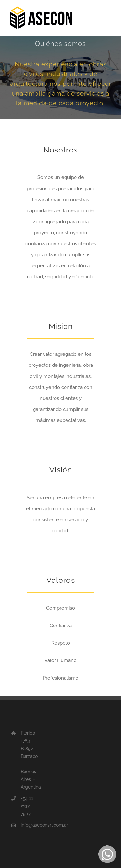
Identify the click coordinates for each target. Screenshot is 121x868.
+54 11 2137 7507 (27, 806)
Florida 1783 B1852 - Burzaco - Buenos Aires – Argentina (29, 760)
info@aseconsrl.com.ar (29, 825)
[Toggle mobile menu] (110, 18)
